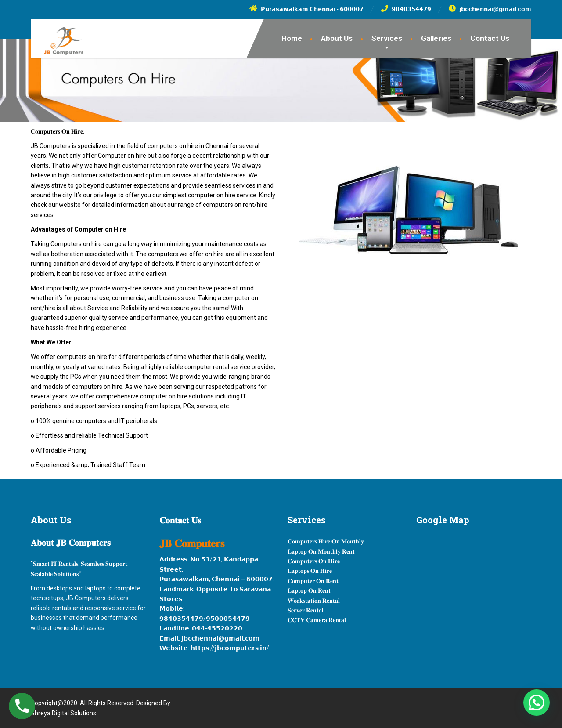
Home (292, 38)
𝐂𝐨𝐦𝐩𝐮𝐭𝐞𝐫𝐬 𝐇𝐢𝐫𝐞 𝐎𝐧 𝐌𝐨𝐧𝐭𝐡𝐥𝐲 (326, 541)
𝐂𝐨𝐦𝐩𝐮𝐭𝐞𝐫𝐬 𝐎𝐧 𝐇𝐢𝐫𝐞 (314, 561)
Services (387, 38)
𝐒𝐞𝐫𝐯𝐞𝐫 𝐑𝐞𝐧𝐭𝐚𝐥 (306, 610)
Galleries (436, 38)
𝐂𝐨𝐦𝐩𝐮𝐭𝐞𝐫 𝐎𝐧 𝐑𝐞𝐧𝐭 (313, 581)
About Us (337, 38)
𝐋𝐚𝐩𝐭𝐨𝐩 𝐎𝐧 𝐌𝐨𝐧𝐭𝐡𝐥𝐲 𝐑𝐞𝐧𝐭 (321, 551)
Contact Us (490, 38)
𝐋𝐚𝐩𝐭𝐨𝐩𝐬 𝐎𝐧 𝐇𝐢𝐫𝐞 (310, 571)
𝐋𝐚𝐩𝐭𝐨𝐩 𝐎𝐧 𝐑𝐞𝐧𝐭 (309, 590)
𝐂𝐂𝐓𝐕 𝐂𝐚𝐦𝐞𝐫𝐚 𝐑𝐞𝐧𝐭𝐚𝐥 (317, 620)
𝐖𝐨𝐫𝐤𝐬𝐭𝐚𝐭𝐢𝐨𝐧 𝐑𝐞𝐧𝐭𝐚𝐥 (314, 601)
